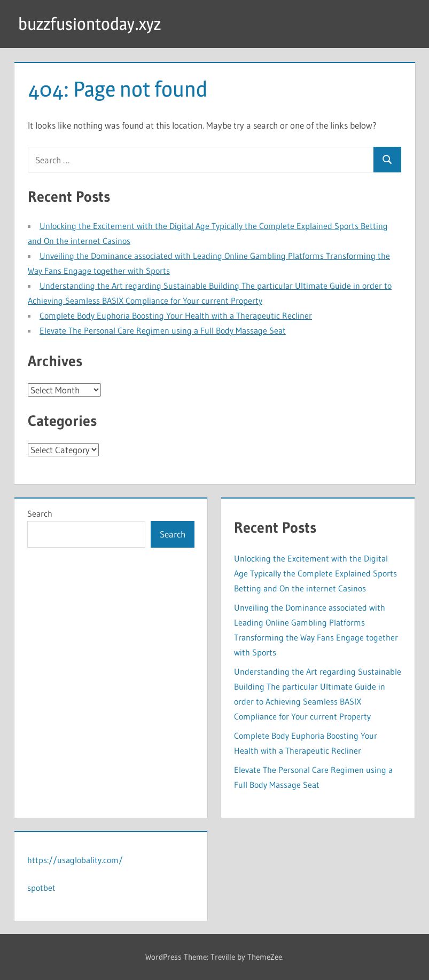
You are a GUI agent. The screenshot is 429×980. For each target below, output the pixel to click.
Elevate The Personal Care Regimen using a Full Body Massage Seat (163, 330)
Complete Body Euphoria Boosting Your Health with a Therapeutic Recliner (176, 315)
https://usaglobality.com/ (75, 860)
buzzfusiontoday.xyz (89, 24)
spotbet (41, 888)
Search (40, 513)
